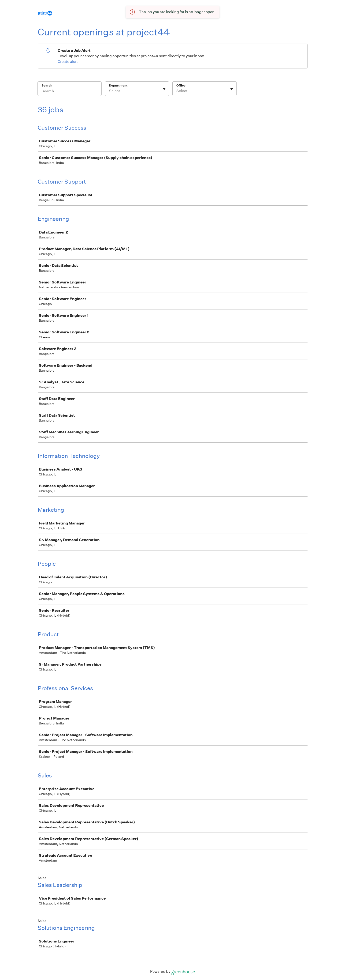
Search (47, 85)
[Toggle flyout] (164, 89)
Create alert (68, 62)
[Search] (70, 92)
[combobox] (109, 91)
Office (181, 85)
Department (118, 85)
